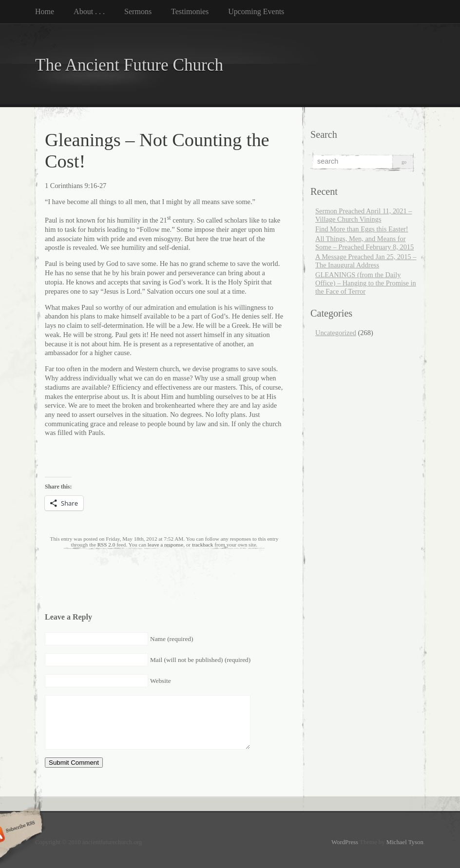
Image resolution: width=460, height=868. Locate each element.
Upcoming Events (256, 11)
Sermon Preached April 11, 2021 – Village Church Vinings (364, 215)
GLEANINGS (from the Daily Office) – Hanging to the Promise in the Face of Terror (366, 283)
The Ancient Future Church (129, 65)
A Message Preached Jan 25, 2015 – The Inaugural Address (366, 261)
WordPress (345, 842)
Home (45, 11)
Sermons (138, 11)
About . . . (89, 11)
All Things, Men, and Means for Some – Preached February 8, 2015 (364, 243)
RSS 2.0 (106, 545)
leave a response (165, 545)
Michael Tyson (405, 842)
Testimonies (190, 11)
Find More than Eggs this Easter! (362, 229)
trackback (202, 545)
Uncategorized (336, 333)
